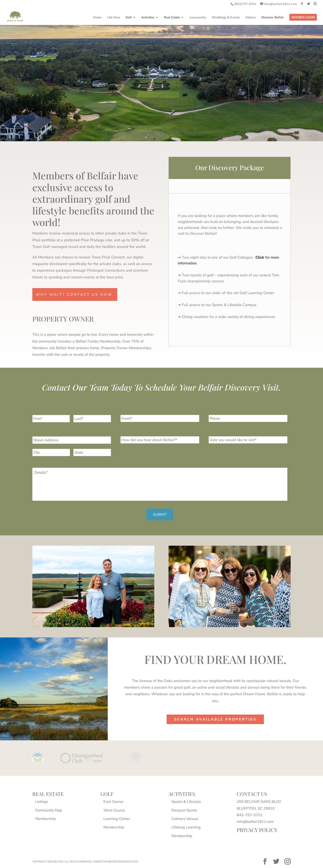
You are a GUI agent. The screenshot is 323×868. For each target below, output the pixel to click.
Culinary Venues (185, 819)
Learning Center (117, 819)
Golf (129, 18)
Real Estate (172, 18)
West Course (114, 810)
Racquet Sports (184, 810)
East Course (113, 802)
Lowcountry (198, 18)
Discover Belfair (273, 18)
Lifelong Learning (186, 827)
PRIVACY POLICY (257, 830)
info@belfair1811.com (255, 822)
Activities (148, 18)
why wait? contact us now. (75, 294)
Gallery (251, 18)
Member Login (303, 18)
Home (97, 18)
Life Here (114, 18)
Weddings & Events (226, 18)
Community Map (49, 810)
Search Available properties (215, 719)
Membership (46, 819)
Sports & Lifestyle (186, 802)
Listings (42, 802)
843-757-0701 (250, 815)
